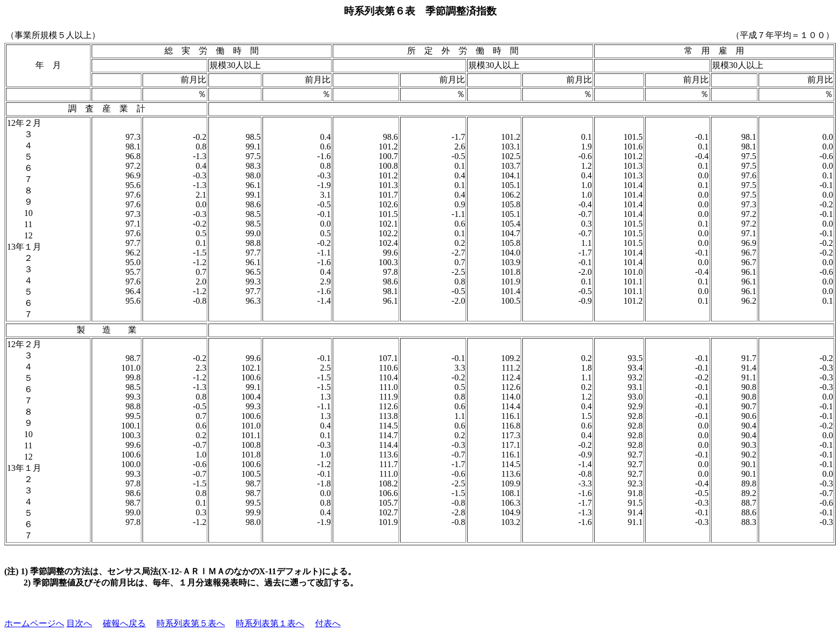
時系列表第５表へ (191, 623)
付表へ (328, 623)
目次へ (79, 623)
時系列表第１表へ (270, 623)
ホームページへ (34, 623)
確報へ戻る (124, 623)
